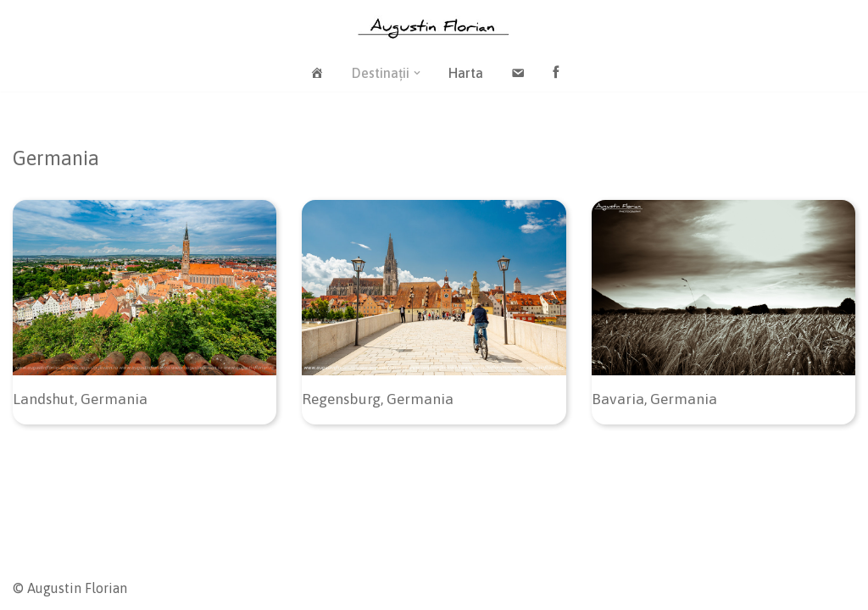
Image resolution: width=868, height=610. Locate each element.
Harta (466, 73)
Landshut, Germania (80, 399)
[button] (417, 73)
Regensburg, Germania (378, 399)
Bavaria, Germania (654, 399)
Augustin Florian (77, 588)
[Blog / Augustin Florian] (434, 28)
